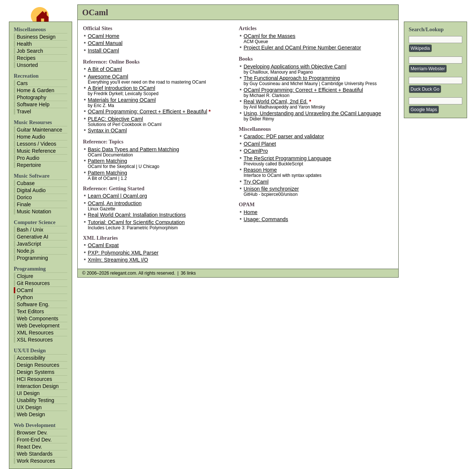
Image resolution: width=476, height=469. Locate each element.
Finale (24, 204)
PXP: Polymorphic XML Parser (123, 253)
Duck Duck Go (425, 89)
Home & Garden (36, 90)
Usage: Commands (266, 219)
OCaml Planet (260, 144)
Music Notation (34, 211)
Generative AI (33, 237)
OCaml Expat (103, 245)
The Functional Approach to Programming (292, 78)
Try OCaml (256, 182)
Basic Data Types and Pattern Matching (134, 149)
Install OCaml (103, 51)
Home (250, 212)
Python (25, 297)
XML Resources (35, 333)
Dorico (24, 197)
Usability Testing (36, 400)
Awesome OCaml (108, 77)
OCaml (25, 290)
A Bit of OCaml (105, 69)
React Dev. (29, 447)
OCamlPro (256, 151)
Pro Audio (28, 158)
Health (24, 44)
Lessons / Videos (36, 144)
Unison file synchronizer (271, 189)
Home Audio (31, 137)
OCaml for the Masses (269, 36)
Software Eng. (33, 304)
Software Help (33, 104)
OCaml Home (104, 36)
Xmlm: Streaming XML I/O (118, 260)
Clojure (25, 276)
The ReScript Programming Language (287, 158)
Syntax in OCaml (107, 130)
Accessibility (31, 358)
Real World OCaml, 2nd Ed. (276, 101)
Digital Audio (31, 190)
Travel (24, 111)
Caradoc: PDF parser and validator (284, 136)
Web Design (31, 414)
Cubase (26, 183)
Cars (22, 83)
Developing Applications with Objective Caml (295, 67)
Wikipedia (420, 48)
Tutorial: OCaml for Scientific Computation (136, 222)
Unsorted (27, 65)
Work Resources (36, 461)
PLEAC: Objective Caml (115, 119)
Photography (31, 97)
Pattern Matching (107, 161)
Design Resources (38, 365)
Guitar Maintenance (39, 130)
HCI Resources (34, 379)
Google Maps (424, 110)
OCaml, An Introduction (115, 203)
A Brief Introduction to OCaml (121, 88)
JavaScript (29, 244)
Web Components (38, 318)
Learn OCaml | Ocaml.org (117, 196)
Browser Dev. (32, 433)
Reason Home (260, 170)
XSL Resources (35, 340)
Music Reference (36, 151)
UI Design (28, 393)
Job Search (30, 51)
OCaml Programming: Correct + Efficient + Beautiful (147, 111)
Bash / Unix (30, 230)
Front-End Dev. (34, 440)
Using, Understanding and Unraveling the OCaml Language (312, 113)
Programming (32, 258)
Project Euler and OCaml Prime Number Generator (302, 48)
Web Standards (35, 454)
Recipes (26, 58)
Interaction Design (38, 386)
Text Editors (30, 311)
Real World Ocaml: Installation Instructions (137, 215)
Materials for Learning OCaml (122, 100)
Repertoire (29, 165)
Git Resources (33, 283)
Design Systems (36, 372)
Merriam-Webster (428, 69)
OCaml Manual (105, 43)
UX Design (29, 407)
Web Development (38, 326)
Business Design (36, 37)
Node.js (25, 251)
